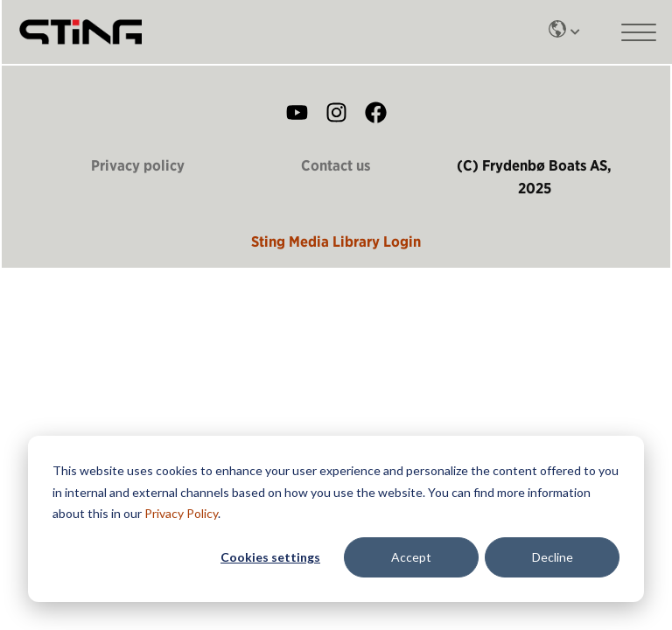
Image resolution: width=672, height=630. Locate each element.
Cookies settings (270, 557)
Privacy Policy (181, 513)
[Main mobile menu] (639, 32)
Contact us (336, 165)
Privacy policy (138, 165)
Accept (411, 557)
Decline (553, 557)
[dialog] (336, 519)
